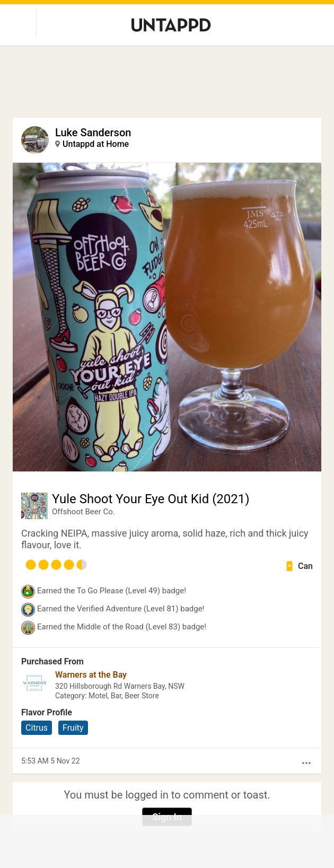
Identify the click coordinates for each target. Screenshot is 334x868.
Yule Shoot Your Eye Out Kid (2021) (151, 499)
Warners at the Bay (91, 675)
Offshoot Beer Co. (83, 512)
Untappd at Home (96, 144)
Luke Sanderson (93, 133)
